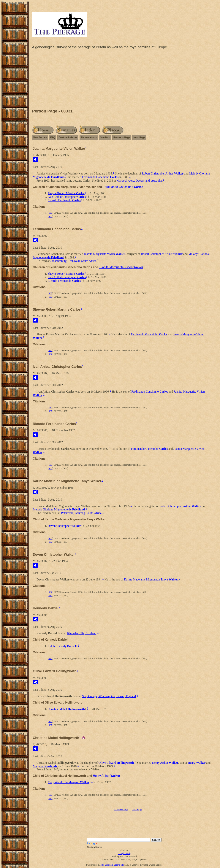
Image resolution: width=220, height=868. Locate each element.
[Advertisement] (124, 80)
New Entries (40, 137)
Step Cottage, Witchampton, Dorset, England (109, 696)
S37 (50, 213)
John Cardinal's (107, 865)
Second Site (119, 865)
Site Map (105, 137)
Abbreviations (89, 137)
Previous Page (122, 137)
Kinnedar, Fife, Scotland (82, 633)
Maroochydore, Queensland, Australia (139, 181)
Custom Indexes (68, 137)
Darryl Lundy (124, 853)
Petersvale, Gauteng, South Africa (81, 513)
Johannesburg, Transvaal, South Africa (73, 261)
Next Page (139, 137)
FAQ (53, 137)
